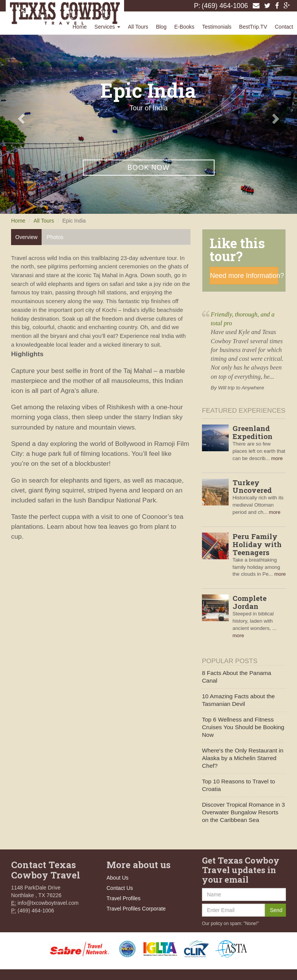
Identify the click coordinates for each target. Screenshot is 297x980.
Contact (284, 27)
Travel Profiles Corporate (136, 909)
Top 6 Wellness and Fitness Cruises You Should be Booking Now (243, 727)
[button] (22, 118)
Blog (161, 27)
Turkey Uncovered (252, 486)
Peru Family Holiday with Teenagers (257, 544)
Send (276, 910)
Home (80, 27)
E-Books (184, 27)
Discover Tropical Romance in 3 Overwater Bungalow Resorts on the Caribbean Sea (243, 812)
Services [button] (107, 27)
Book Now (148, 168)
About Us (118, 878)
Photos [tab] (55, 237)
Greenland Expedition (253, 432)
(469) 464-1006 (225, 6)
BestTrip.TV (253, 27)
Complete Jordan (249, 602)
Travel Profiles (123, 898)
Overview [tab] (26, 237)
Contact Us (120, 888)
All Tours (138, 27)
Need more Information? (244, 276)
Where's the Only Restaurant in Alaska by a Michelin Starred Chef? (243, 758)
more (277, 458)
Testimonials (217, 27)
